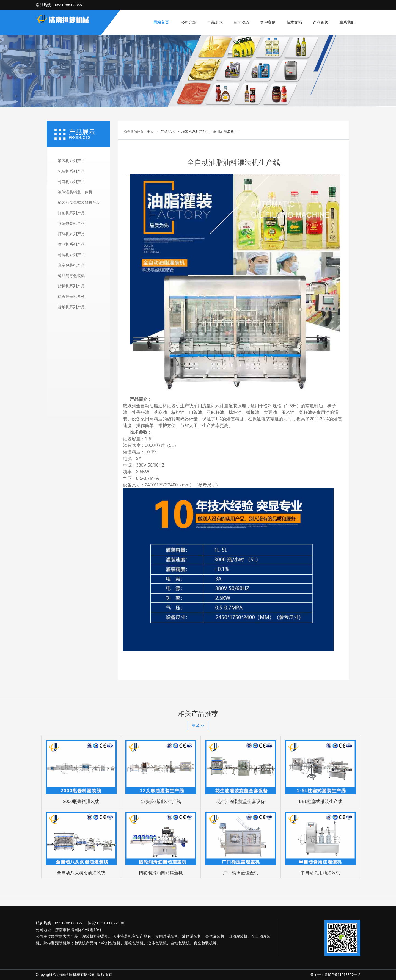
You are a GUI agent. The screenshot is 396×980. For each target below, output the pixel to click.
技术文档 (294, 22)
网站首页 (161, 22)
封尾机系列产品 (71, 255)
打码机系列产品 (71, 234)
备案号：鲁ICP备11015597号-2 (335, 975)
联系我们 (347, 22)
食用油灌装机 (224, 132)
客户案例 (268, 22)
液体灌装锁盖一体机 (75, 192)
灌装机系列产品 (71, 161)
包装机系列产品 (71, 171)
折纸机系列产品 (71, 307)
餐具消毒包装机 (71, 276)
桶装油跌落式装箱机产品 (79, 203)
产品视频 (321, 22)
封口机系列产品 (71, 182)
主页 (150, 132)
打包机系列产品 (71, 213)
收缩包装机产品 (71, 223)
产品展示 (215, 22)
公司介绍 (189, 22)
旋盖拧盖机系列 (71, 297)
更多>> (198, 726)
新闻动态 (241, 22)
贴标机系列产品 (71, 286)
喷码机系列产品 (71, 244)
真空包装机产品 (71, 265)
